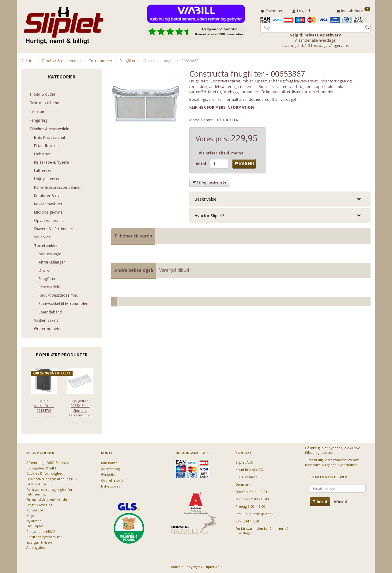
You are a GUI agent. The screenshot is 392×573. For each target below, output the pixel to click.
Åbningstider (37, 546)
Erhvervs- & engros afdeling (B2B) (53, 478)
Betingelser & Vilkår (42, 467)
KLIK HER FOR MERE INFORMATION (222, 106)
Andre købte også (134, 269)
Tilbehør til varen (133, 235)
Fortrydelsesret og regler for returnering (49, 491)
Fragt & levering (39, 504)
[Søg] (367, 27)
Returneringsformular (44, 536)
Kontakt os (35, 509)
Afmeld (340, 501)
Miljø (30, 514)
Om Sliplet (35, 525)
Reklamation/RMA (41, 530)
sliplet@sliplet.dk (260, 512)
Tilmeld (320, 501)
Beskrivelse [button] (205, 198)
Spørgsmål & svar (40, 541)
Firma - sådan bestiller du (47, 498)
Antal (201, 163)
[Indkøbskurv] (353, 10)
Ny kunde (34, 520)
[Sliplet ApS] (64, 24)
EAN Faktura (36, 483)
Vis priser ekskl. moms (221, 152)
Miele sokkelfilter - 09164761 (44, 404)
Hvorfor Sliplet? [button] (209, 215)
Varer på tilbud (174, 269)
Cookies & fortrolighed (45, 472)
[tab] (280, 198)
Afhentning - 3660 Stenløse (48, 462)
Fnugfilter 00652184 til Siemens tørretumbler (80, 407)
